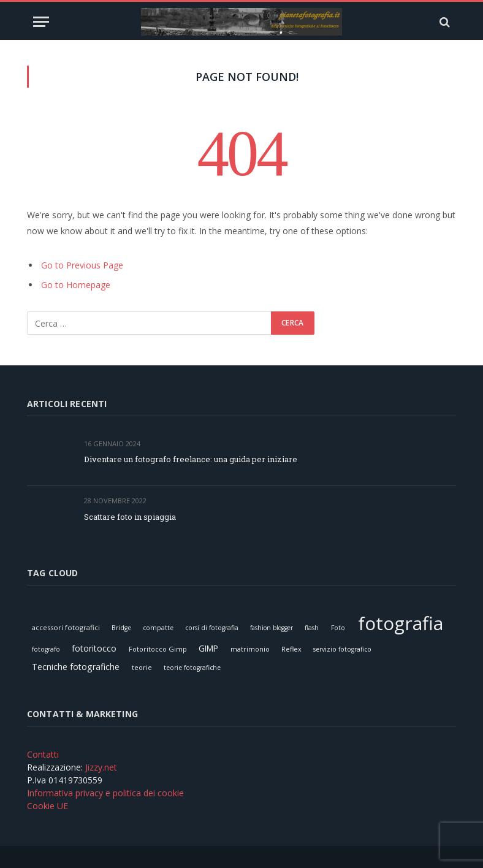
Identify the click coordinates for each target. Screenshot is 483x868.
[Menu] (41, 22)
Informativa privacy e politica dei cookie (105, 793)
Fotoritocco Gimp (158, 649)
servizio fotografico (342, 649)
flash (312, 628)
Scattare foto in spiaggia (130, 517)
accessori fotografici (66, 627)
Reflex (291, 649)
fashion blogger (272, 628)
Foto (338, 628)
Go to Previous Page (82, 265)
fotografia (401, 623)
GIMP (208, 648)
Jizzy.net (101, 767)
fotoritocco (94, 648)
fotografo (46, 649)
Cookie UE (48, 806)
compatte (158, 628)
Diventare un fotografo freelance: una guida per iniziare (191, 459)
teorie (142, 667)
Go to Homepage (76, 285)
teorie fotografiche (192, 668)
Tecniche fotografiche (76, 667)
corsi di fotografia (212, 628)
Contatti (43, 754)
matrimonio (250, 649)
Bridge (121, 628)
